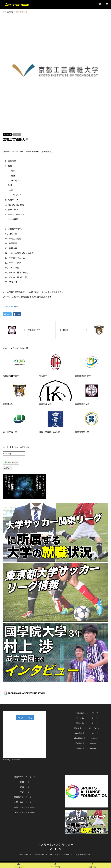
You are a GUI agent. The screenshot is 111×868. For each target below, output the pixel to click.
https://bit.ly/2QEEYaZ (12, 306)
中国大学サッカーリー (24, 802)
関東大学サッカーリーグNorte (87, 728)
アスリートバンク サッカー (56, 845)
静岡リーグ (25, 782)
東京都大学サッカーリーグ (86, 733)
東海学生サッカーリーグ (25, 777)
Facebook (55, 849)
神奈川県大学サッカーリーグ (87, 738)
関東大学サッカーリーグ (87, 723)
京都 (17, 135)
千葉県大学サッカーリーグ (86, 743)
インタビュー (51, 854)
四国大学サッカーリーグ (25, 807)
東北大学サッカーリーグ (87, 718)
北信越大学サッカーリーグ (86, 748)
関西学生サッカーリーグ (25, 797)
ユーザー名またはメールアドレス (16, 447)
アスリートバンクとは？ (68, 854)
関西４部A (7, 135)
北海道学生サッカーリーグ (86, 713)
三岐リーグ (25, 792)
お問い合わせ (85, 854)
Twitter (51, 849)
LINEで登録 (11, 462)
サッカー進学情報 (37, 854)
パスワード (7, 454)
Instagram (60, 849)
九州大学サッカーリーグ (25, 812)
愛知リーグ (25, 787)
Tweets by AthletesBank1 (12, 760)
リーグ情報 (24, 854)
